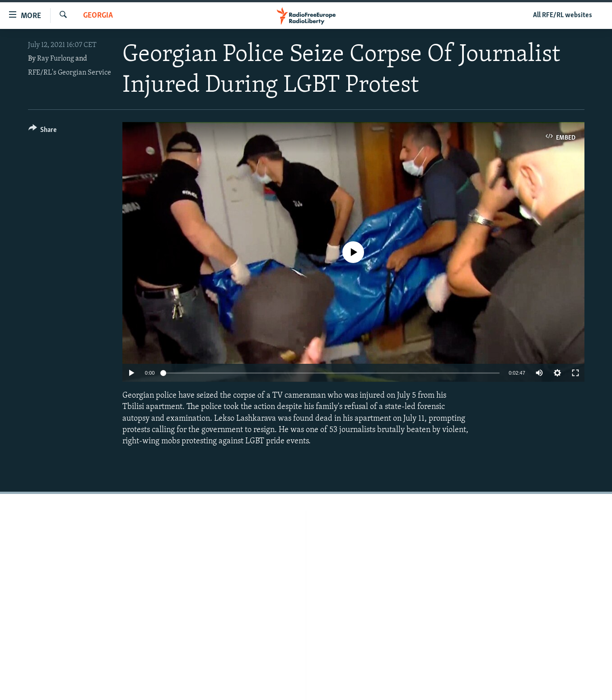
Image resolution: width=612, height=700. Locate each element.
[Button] (43, 131)
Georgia (98, 16)
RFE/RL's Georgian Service (70, 73)
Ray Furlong (56, 59)
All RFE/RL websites (563, 15)
